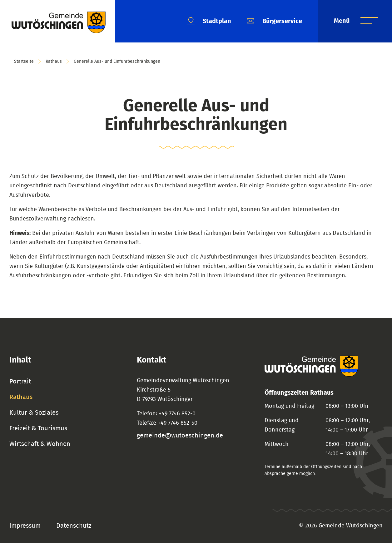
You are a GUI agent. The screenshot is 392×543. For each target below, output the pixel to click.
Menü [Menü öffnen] (342, 21)
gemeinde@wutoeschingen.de (180, 436)
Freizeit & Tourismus (38, 428)
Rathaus (54, 62)
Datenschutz (74, 526)
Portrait (20, 382)
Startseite (24, 62)
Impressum (25, 526)
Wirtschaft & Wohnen (40, 444)
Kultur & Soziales (34, 413)
